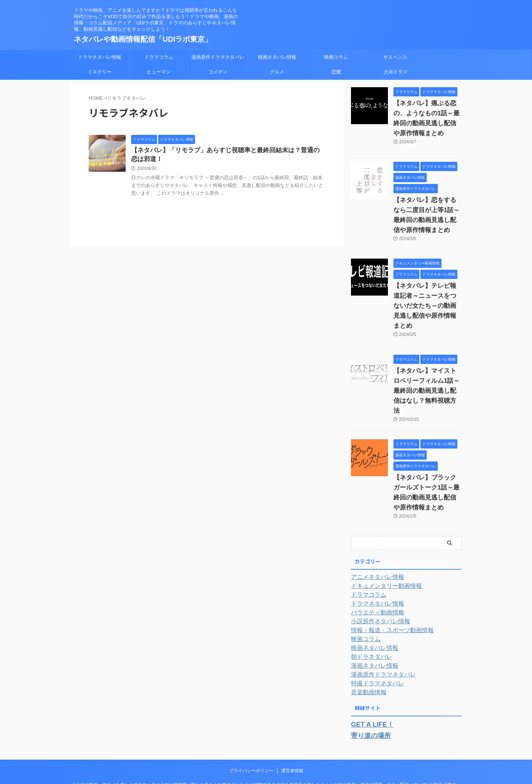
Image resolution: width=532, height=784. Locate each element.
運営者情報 (292, 729)
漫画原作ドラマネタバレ (218, 57)
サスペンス (395, 57)
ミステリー (100, 72)
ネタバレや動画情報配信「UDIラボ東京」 (143, 39)
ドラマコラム (159, 57)
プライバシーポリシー (251, 729)
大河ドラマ (395, 72)
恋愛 (336, 72)
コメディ (218, 72)
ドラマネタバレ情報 (100, 57)
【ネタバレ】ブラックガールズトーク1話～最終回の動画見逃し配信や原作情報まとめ (427, 458)
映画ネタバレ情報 (277, 57)
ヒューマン (159, 72)
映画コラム (336, 57)
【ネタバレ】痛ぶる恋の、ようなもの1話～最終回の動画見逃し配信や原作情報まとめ (427, 113)
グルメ (277, 72)
